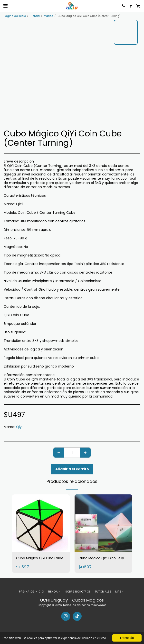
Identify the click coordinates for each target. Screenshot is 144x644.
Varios (49, 16)
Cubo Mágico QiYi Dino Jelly (101, 558)
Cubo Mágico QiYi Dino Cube (40, 558)
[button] (5, 6)
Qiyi (19, 427)
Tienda (35, 16)
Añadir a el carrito (72, 469)
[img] (41, 523)
